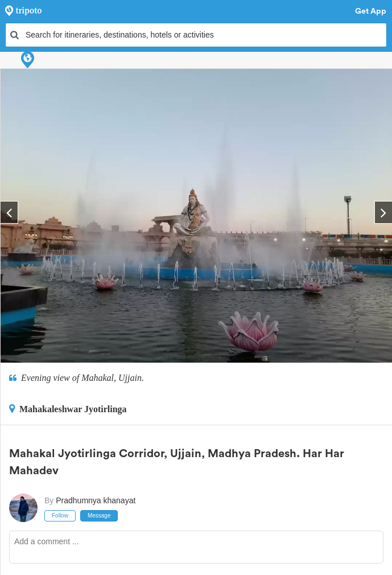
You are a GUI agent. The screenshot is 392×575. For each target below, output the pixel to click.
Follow (60, 516)
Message (99, 516)
